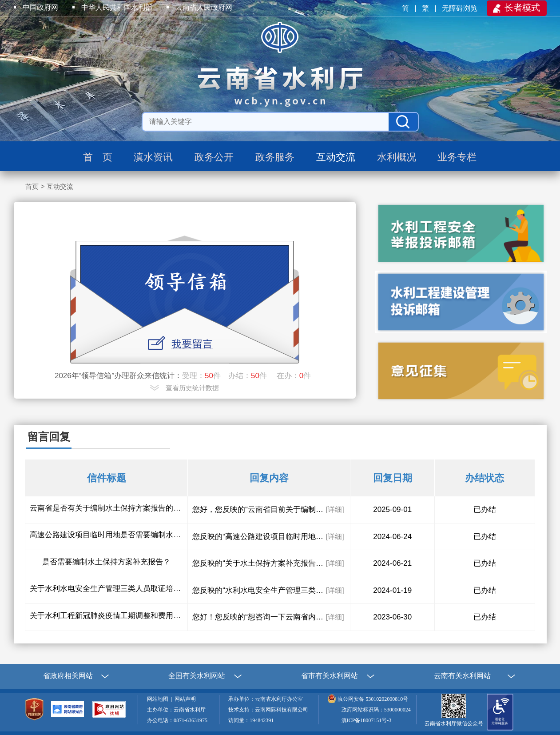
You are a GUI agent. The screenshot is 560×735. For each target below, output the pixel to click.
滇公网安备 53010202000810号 (373, 699)
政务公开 (214, 157)
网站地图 (159, 699)
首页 (32, 186)
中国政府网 (40, 7)
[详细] (335, 509)
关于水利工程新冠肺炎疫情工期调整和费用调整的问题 (106, 616)
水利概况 (397, 157)
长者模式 (522, 8)
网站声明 (187, 699)
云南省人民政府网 (204, 7)
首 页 (98, 157)
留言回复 (49, 437)
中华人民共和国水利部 (117, 7)
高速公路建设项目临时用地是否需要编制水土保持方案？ (106, 535)
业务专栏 (457, 157)
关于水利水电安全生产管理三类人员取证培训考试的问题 (106, 589)
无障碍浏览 (461, 8)
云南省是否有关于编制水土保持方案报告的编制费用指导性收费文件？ (106, 508)
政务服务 (275, 157)
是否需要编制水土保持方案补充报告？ (106, 562)
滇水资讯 (153, 157)
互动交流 (336, 157)
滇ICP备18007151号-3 (367, 720)
